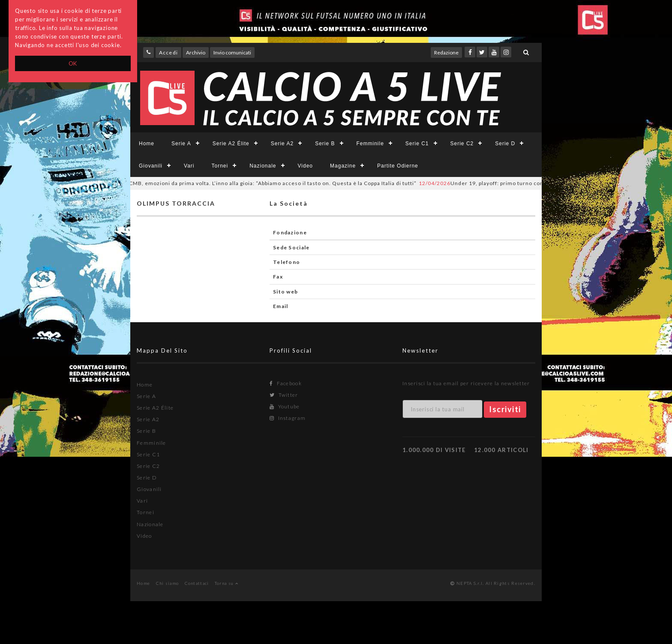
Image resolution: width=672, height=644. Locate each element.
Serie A (181, 144)
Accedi (168, 52)
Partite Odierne (398, 166)
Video (305, 166)
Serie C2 (462, 144)
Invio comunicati (232, 52)
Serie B (325, 144)
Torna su (226, 583)
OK (73, 63)
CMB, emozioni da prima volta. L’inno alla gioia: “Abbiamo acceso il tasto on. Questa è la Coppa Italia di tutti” (263, 183)
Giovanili (151, 166)
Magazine (343, 166)
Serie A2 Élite (231, 144)
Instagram (288, 418)
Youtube (285, 406)
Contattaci (197, 583)
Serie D (505, 144)
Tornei (220, 166)
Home (147, 144)
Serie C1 (417, 144)
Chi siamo (168, 583)
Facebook (286, 383)
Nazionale (263, 166)
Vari (189, 166)
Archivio (196, 52)
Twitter (284, 395)
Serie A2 (282, 144)
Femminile (370, 144)
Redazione (446, 52)
